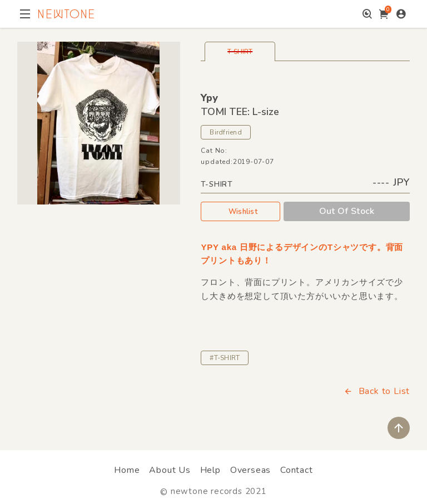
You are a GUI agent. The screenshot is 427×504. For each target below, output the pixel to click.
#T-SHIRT (225, 358)
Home (127, 470)
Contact (297, 470)
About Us (170, 470)
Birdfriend (225, 132)
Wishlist (241, 211)
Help (210, 470)
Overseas (250, 470)
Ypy (209, 98)
